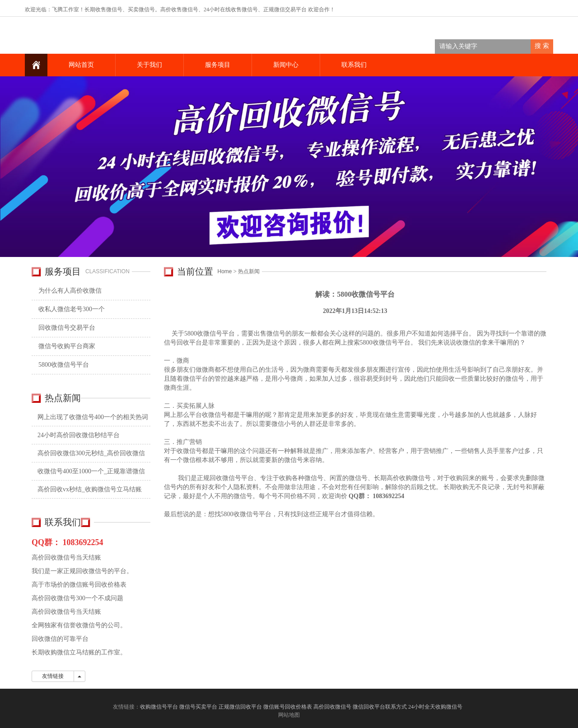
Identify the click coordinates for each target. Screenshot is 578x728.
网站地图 (289, 715)
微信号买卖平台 (198, 707)
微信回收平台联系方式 (380, 707)
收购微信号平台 (159, 707)
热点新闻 (249, 271)
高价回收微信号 (332, 707)
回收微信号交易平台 (67, 328)
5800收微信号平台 (64, 365)
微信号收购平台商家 (67, 346)
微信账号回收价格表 (288, 707)
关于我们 (149, 65)
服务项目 (218, 65)
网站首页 (81, 65)
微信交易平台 (290, 9)
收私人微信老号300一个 (72, 309)
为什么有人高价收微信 (70, 291)
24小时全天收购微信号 (436, 707)
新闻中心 (286, 65)
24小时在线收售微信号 (231, 9)
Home (225, 271)
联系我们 (354, 65)
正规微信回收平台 (240, 707)
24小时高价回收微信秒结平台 (79, 435)
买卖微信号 (141, 9)
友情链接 (53, 676)
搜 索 (542, 46)
